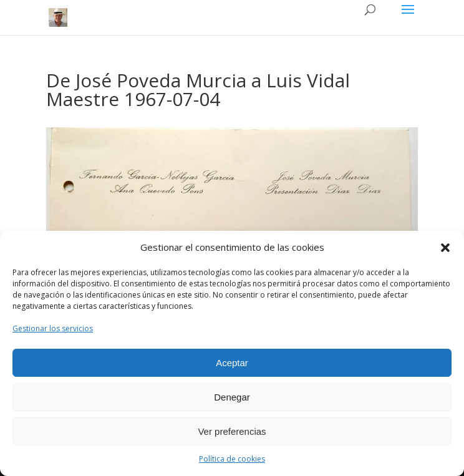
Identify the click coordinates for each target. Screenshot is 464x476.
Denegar (232, 397)
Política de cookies (232, 459)
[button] (445, 248)
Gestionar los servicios (53, 328)
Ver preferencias (232, 431)
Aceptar (232, 363)
